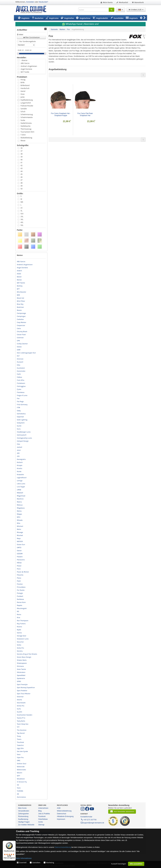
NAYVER (20, 541)
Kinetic (20, 468)
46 (21, 177)
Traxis (19, 739)
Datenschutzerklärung (63, 847)
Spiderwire (21, 678)
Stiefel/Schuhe (26, 123)
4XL (22, 222)
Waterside (21, 767)
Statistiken (36, 863)
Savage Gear (22, 636)
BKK (18, 295)
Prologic (20, 593)
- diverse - (24, 60)
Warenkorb (138, 2)
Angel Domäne (26, 69)
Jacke (23, 97)
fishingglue (21, 386)
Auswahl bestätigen (119, 864)
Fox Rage (20, 401)
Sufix (19, 709)
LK (21, 208)
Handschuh (25, 88)
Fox (18, 398)
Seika (19, 645)
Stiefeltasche (25, 126)
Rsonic (19, 627)
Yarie (19, 788)
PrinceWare (21, 587)
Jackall (20, 447)
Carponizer (21, 325)
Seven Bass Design (24, 657)
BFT (18, 289)
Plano (19, 578)
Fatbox (19, 377)
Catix (19, 328)
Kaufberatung (23, 819)
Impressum (61, 819)
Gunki (19, 426)
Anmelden (30, 2)
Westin (20, 773)
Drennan (20, 359)
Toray (19, 736)
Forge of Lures (22, 395)
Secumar (20, 642)
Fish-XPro (21, 380)
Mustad (20, 535)
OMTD (19, 548)
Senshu (20, 651)
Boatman (20, 307)
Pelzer (19, 566)
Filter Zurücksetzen (31, 37)
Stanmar (20, 697)
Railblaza (20, 599)
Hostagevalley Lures (24, 438)
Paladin (20, 557)
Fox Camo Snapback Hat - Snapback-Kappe (61, 114)
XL (21, 211)
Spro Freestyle (22, 684)
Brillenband (25, 85)
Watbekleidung (26, 138)
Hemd (23, 91)
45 (21, 174)
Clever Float (21, 335)
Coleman (20, 338)
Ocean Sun (21, 545)
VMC (19, 761)
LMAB (19, 490)
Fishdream (21, 383)
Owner (19, 551)
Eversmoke (21, 371)
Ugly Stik (20, 748)
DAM (19, 350)
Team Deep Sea (23, 724)
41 (21, 163)
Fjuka (19, 389)
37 (21, 151)
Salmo (19, 633)
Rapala (20, 605)
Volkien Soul (22, 764)
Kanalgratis (21, 459)
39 (21, 157)
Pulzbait (20, 596)
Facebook (42, 816)
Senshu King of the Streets (27, 654)
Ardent (19, 271)
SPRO (19, 681)
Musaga (20, 532)
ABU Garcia (25, 63)
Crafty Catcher (22, 344)
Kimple (20, 465)
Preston (20, 584)
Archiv (41, 822)
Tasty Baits (21, 721)
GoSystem (21, 423)
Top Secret (21, 733)
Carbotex (20, 319)
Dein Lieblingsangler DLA (26, 353)
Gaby (19, 411)
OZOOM (20, 554)
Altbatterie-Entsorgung (65, 816)
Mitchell (20, 526)
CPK (18, 341)
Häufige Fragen (24, 822)
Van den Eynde (22, 751)
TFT (18, 727)
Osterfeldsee (43, 819)
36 (21, 148)
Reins (19, 614)
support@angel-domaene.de (92, 823)
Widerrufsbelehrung (64, 811)
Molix (19, 529)
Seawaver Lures (23, 639)
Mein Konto (106, 2)
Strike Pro (21, 706)
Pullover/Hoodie (27, 106)
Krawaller (20, 475)
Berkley (20, 286)
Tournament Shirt (27, 132)
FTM (18, 408)
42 (21, 165)
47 (21, 180)
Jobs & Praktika (44, 814)
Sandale (24, 109)
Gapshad (20, 417)
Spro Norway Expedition (26, 688)
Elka (18, 365)
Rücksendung (23, 816)
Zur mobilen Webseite (26, 825)
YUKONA (20, 791)
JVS (18, 456)
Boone (19, 310)
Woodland (21, 779)
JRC (18, 453)
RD (18, 611)
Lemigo (20, 481)
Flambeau (21, 392)
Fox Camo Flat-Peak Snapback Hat (85, 114)
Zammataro (21, 797)
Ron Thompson (23, 621)
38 (21, 154)
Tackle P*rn (21, 718)
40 (21, 160)
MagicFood (21, 496)
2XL (22, 217)
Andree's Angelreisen (29, 66)
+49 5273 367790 (89, 819)
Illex (18, 444)
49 (21, 186)
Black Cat (21, 298)
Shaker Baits (22, 660)
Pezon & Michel (23, 572)
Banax (19, 280)
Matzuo (20, 505)
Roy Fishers (21, 624)
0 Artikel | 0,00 (136, 10)
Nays (19, 538)
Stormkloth (21, 703)
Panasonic (21, 560)
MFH (19, 517)
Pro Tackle (21, 590)
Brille (22, 82)
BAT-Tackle (25, 72)
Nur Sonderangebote (28, 41)
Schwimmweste (27, 117)
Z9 (18, 794)
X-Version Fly (22, 782)
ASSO (19, 274)
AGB (59, 808)
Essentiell (23, 863)
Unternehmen (43, 808)
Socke (23, 120)
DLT (18, 356)
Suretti (20, 712)
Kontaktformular (86, 817)
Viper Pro (20, 757)
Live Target (21, 487)
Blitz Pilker (21, 301)
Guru (19, 429)
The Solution (22, 730)
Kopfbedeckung (27, 100)
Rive (18, 618)
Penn (19, 569)
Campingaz (21, 316)
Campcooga (21, 313)
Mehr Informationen (24, 858)
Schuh (23, 112)
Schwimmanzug (27, 114)
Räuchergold (22, 608)
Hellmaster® (22, 435)
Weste (23, 141)
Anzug (23, 80)
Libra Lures (21, 484)
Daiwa (19, 347)
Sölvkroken (21, 672)
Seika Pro (20, 648)
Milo (19, 523)
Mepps (19, 514)
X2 (18, 785)
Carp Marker (22, 322)
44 (21, 171)
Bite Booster (21, 292)
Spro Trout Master (24, 694)
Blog (40, 811)
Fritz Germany (22, 405)
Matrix (19, 502)
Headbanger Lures (24, 432)
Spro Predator (22, 691)
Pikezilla (20, 575)
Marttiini (20, 499)
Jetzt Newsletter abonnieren (122, 811)
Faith (19, 374)
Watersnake (21, 770)
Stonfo (19, 700)
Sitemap (41, 825)
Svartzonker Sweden (25, 715)
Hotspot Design (23, 441)
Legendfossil (22, 478)
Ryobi (19, 630)
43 (21, 168)
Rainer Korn (21, 602)
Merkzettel (122, 2)
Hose (23, 94)
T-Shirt (23, 135)
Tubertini (20, 745)
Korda (19, 471)
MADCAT (20, 493)
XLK (22, 214)
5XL (22, 225)
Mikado (20, 520)
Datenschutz (62, 814)
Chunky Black (22, 332)
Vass (19, 754)
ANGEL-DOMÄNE (32, 10)
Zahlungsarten (23, 814)
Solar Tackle (21, 669)
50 (21, 189)
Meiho (19, 511)
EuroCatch (21, 368)
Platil (19, 581)
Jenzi (19, 450)
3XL (22, 219)
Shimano (20, 666)
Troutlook (20, 742)
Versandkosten (24, 811)
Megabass (21, 508)
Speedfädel (21, 675)
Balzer (19, 277)
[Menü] (14, 842)
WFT (18, 776)
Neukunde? (43, 2)
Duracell (20, 362)
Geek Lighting (22, 420)
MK (22, 202)
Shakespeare (22, 663)
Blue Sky (20, 304)
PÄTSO (19, 563)
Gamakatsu (21, 414)
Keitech (20, 462)
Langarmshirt (26, 103)
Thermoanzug (26, 129)
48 (21, 183)
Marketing (50, 863)
